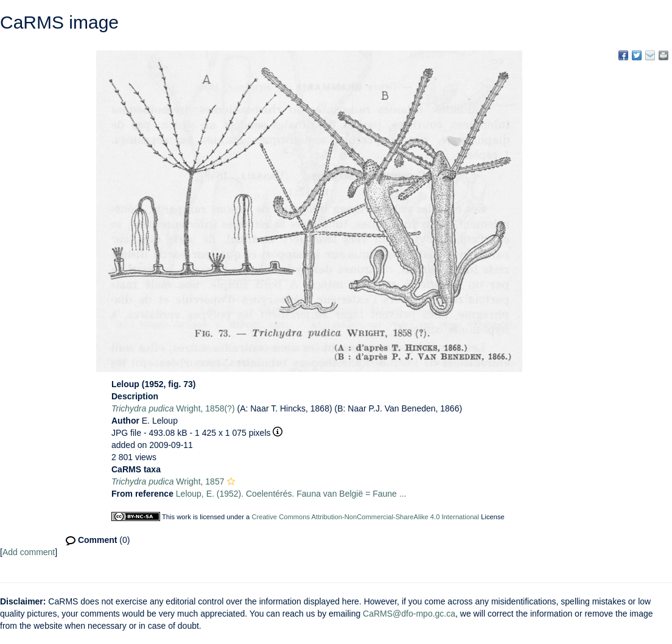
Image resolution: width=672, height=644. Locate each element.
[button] (231, 481)
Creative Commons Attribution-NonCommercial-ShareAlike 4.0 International (365, 517)
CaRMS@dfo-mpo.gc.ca (409, 614)
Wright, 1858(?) (173, 408)
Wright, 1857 (168, 481)
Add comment (29, 552)
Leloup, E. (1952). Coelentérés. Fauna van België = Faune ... (291, 494)
